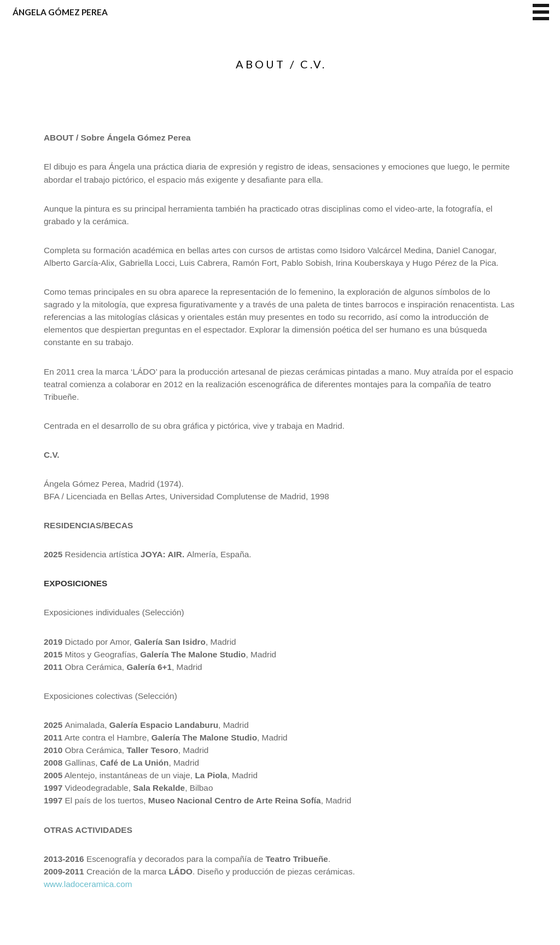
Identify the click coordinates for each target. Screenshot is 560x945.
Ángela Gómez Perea (60, 12)
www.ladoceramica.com (88, 884)
